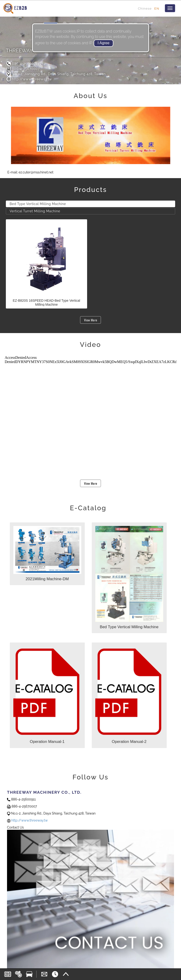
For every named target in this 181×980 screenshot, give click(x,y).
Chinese (145, 8)
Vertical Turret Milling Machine (35, 211)
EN (157, 8)
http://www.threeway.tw (29, 79)
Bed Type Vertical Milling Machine (38, 204)
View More (91, 320)
